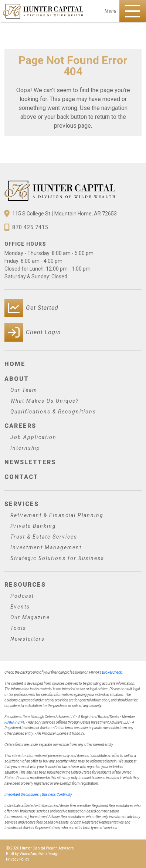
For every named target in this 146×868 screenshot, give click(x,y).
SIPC (21, 722)
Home (15, 364)
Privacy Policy (18, 859)
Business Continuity (57, 795)
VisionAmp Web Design (40, 854)
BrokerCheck (112, 672)
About (17, 379)
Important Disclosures (22, 795)
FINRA (9, 722)
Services (22, 504)
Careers (20, 426)
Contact (21, 477)
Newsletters (30, 462)
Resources (25, 585)
